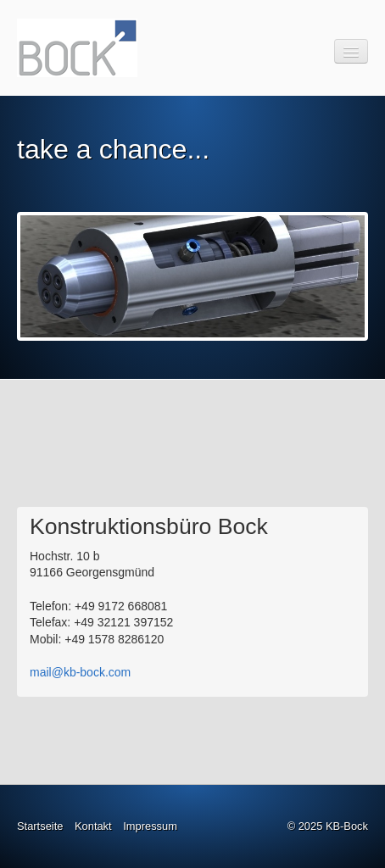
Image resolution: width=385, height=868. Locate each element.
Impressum (150, 826)
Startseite (40, 826)
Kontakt (93, 826)
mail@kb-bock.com (80, 672)
